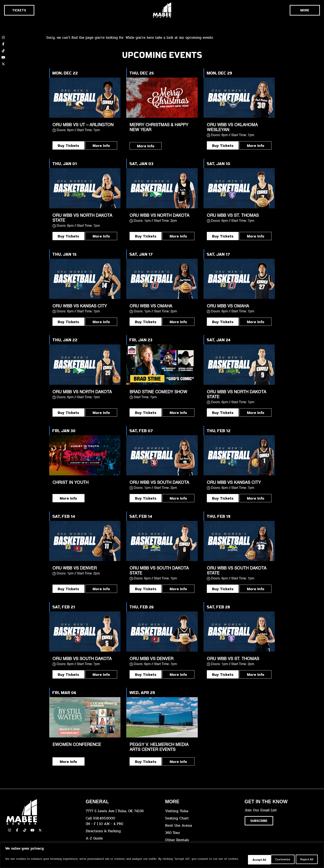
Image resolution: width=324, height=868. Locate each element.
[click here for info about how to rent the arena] (202, 825)
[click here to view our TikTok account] (3, 51)
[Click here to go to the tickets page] (19, 10)
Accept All (305, 859)
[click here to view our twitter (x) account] (3, 64)
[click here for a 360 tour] (202, 833)
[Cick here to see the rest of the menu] (305, 10)
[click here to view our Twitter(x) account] (40, 830)
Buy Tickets (68, 145)
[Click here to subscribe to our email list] (259, 821)
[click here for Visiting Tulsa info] (202, 811)
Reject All (277, 859)
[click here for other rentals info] (202, 840)
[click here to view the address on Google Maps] (122, 811)
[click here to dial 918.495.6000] (122, 821)
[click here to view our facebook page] (17, 830)
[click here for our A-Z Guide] (122, 838)
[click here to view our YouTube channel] (3, 57)
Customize (248, 859)
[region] (162, 856)
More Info (101, 145)
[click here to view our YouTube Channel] (32, 830)
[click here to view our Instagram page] (10, 830)
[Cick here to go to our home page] (43, 812)
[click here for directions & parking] (122, 831)
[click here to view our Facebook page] (3, 44)
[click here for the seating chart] (202, 818)
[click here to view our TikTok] (25, 830)
